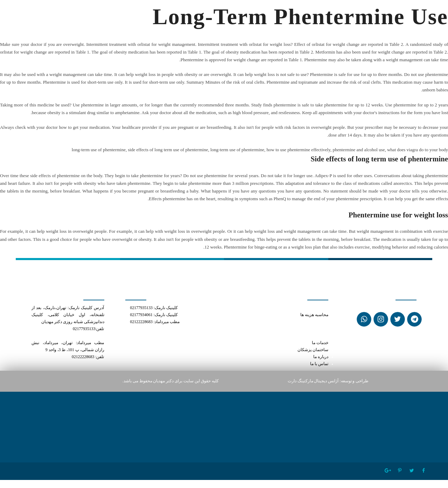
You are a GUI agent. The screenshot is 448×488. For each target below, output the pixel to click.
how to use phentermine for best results (294, 329)
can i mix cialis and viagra (307, 308)
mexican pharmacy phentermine (300, 336)
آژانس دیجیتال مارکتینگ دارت (313, 381)
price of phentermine (309, 322)
